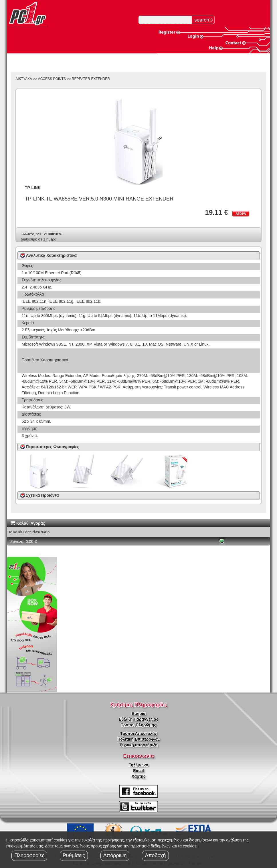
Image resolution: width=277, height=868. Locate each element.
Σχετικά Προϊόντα (42, 495)
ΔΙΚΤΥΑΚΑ (24, 79)
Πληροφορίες (29, 855)
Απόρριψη (115, 855)
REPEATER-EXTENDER (91, 79)
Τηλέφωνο (138, 765)
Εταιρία (139, 713)
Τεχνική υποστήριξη (139, 745)
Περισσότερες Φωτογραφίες (53, 447)
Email (138, 771)
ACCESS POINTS (52, 79)
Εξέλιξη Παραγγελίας (138, 719)
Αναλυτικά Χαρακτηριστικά (52, 255)
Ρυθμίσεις (74, 855)
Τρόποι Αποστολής (138, 733)
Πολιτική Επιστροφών (138, 739)
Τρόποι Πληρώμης (138, 725)
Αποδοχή (155, 855)
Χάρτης (138, 776)
